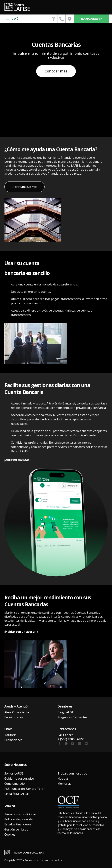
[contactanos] (53, 19)
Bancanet (91, 19)
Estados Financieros (18, 824)
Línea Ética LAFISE (17, 794)
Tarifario (10, 735)
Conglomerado (15, 784)
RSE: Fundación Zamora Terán (25, 789)
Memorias (64, 784)
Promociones (13, 740)
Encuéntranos (14, 717)
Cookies (10, 834)
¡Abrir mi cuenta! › (18, 460)
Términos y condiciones (20, 814)
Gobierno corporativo (19, 779)
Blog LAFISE (66, 712)
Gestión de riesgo (16, 829)
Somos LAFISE (14, 773)
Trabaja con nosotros (72, 773)
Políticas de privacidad (19, 819)
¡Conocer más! (56, 71)
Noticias (63, 779)
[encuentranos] (70, 19)
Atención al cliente (17, 712)
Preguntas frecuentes (72, 717)
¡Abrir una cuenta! (24, 187)
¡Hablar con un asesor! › (21, 632)
